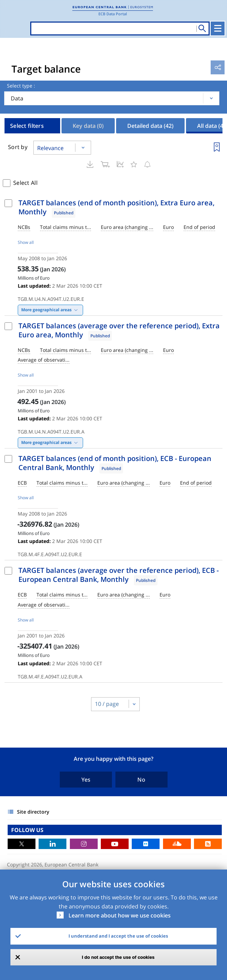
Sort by (18, 147)
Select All (25, 183)
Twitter (22, 844)
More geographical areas (46, 310)
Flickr (146, 844)
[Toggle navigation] (218, 28)
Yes (86, 780)
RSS (208, 844)
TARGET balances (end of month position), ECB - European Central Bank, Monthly (115, 463)
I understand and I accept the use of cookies (118, 936)
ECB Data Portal (113, 14)
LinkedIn (52, 844)
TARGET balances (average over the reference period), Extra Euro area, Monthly (119, 330)
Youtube (115, 844)
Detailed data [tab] (150, 126)
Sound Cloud (177, 844)
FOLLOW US (27, 830)
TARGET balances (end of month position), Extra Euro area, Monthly (116, 207)
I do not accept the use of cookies (118, 957)
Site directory (33, 812)
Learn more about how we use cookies (120, 915)
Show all (26, 242)
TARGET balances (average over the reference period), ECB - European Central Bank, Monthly (119, 575)
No (141, 780)
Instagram (84, 844)
